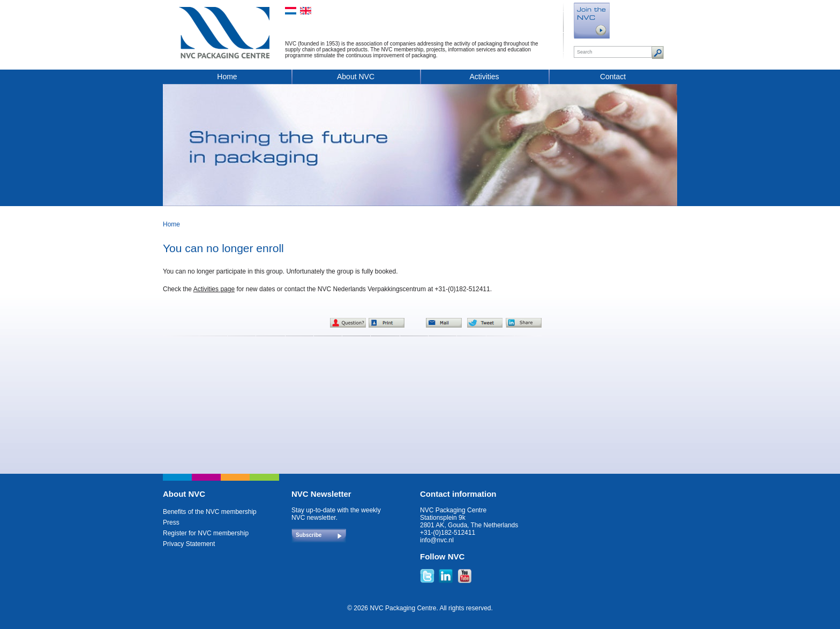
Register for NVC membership (206, 533)
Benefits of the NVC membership (210, 512)
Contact (613, 77)
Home (227, 77)
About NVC (356, 77)
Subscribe (309, 535)
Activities (484, 77)
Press (171, 522)
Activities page (214, 289)
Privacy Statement (189, 544)
